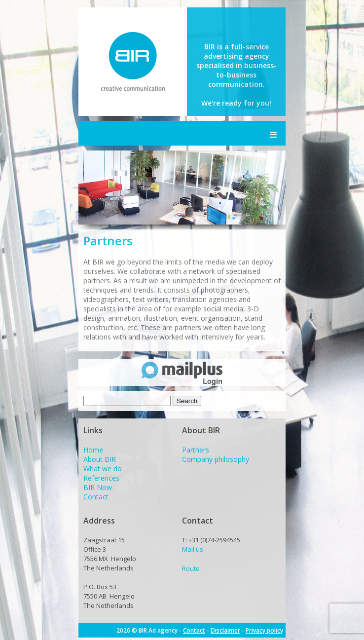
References (101, 478)
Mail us (193, 549)
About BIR (100, 459)
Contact (96, 497)
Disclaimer (225, 630)
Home (93, 450)
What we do (103, 469)
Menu (273, 133)
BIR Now (98, 487)
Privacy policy (264, 630)
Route (191, 568)
